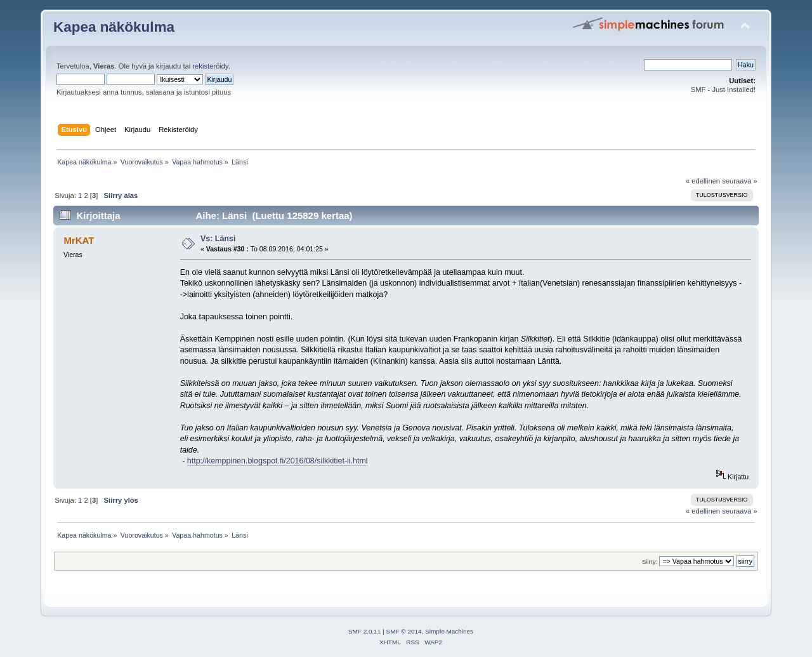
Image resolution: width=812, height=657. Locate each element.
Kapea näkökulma (114, 27)
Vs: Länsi (218, 239)
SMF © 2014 (404, 631)
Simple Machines (449, 631)
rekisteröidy (210, 66)
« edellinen (703, 181)
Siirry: (650, 561)
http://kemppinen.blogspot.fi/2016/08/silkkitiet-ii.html (278, 461)
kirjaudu (168, 66)
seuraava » (740, 181)
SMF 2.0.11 (365, 631)
